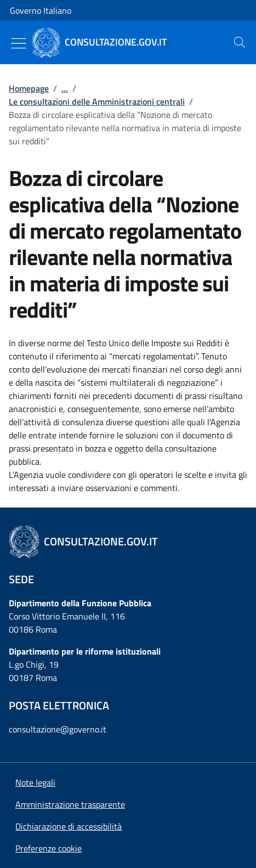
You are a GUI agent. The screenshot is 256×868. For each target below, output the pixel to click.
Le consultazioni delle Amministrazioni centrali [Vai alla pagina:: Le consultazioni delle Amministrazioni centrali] (97, 102)
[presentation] (240, 42)
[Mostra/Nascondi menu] (19, 43)
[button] (49, 848)
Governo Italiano (41, 10)
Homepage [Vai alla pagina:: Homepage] (29, 88)
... (65, 88)
